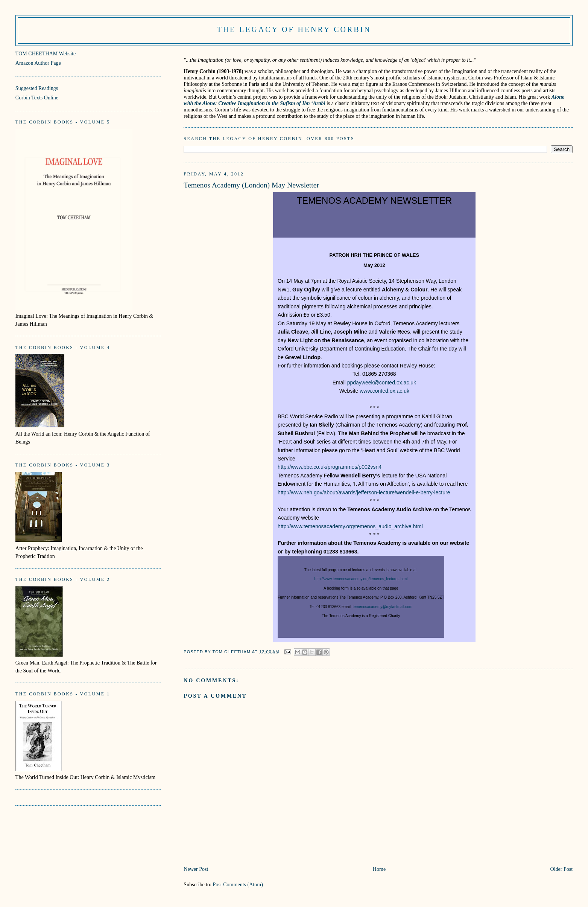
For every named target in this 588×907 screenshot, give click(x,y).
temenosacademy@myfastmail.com (382, 607)
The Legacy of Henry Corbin (294, 29)
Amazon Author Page (38, 63)
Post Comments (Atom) (238, 884)
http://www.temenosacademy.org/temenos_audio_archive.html (350, 526)
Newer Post (196, 869)
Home (379, 869)
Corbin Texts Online (37, 98)
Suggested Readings (37, 88)
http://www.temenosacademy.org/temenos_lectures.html (361, 579)
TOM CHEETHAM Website (46, 53)
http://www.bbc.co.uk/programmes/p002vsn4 (330, 467)
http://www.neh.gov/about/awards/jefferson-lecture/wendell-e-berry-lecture (364, 492)
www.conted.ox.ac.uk (384, 391)
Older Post (562, 869)
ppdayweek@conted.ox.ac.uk (382, 383)
